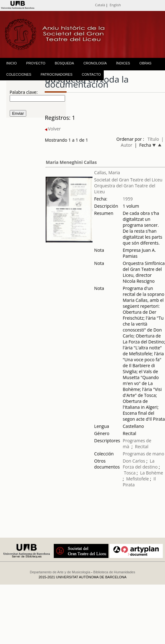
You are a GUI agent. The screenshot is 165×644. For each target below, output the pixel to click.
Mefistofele (138, 479)
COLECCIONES (19, 74)
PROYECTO (36, 63)
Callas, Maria (107, 172)
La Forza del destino (140, 464)
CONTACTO (91, 74)
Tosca (130, 473)
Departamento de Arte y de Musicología (60, 572)
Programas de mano (144, 454)
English (115, 5)
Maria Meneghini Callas (71, 162)
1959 (128, 199)
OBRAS (145, 63)
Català (100, 5)
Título (153, 139)
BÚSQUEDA (64, 63)
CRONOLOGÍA (95, 63)
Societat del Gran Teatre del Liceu (128, 180)
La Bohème (151, 473)
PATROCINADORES (57, 74)
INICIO (12, 63)
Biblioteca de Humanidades (114, 572)
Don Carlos (134, 461)
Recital (142, 446)
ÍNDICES (123, 63)
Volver (53, 129)
